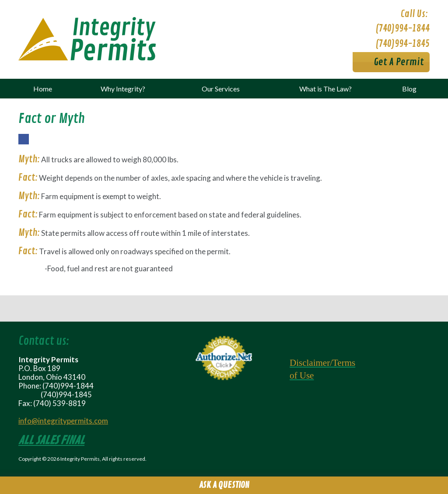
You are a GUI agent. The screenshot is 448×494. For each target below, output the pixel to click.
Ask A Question (224, 485)
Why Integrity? (123, 89)
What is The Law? (325, 89)
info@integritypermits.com (63, 421)
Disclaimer (310, 363)
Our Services (221, 89)
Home (43, 89)
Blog (409, 89)
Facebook (23, 144)
